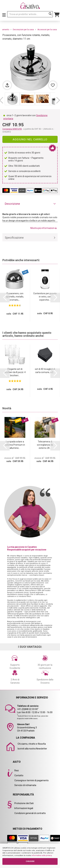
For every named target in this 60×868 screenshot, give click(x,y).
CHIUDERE (30, 861)
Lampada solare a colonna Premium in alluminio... (15, 445)
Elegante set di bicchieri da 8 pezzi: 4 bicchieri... (15, 372)
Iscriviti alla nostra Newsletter (32, 749)
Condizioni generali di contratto (30, 813)
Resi (17, 771)
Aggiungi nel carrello (30, 139)
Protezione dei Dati (24, 803)
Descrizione (12, 204)
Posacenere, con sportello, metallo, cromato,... (15, 297)
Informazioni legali (24, 808)
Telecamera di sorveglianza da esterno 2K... (45, 445)
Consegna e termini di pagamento (32, 780)
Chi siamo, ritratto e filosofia (32, 744)
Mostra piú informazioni (44, 228)
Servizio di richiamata (25, 785)
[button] (58, 100)
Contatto (19, 775)
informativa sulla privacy (42, 855)
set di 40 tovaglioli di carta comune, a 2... (45, 371)
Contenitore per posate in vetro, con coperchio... (45, 297)
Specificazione (14, 238)
